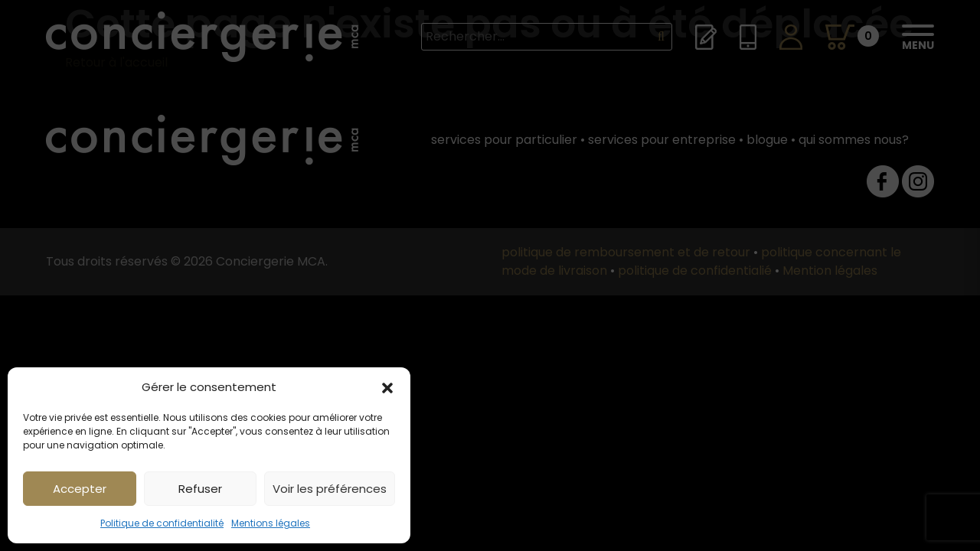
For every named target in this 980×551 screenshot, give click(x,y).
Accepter (80, 489)
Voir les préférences (330, 489)
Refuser (200, 489)
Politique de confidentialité (162, 523)
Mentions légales (271, 523)
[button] (387, 387)
